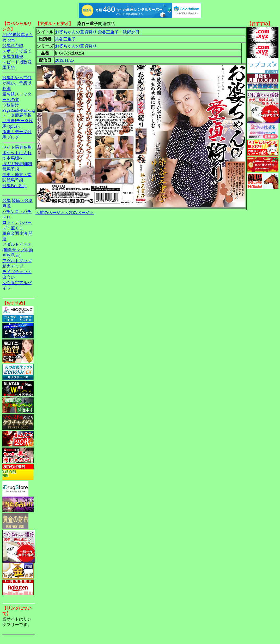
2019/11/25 (64, 60)
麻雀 (7, 206)
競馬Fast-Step (14, 186)
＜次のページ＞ (79, 213)
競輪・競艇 (22, 201)
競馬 (7, 201)
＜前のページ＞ (50, 213)
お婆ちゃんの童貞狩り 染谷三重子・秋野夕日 (97, 32)
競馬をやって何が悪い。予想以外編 (17, 83)
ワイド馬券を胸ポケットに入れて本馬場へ (17, 153)
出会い (9, 277)
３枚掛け (11, 105)
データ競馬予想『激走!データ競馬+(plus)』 (18, 121)
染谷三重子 (65, 39)
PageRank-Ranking (19, 110)
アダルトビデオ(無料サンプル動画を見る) (18, 250)
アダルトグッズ (17, 261)
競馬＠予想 (13, 46)
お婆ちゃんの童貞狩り (76, 46)
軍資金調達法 (15, 233)
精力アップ (13, 266)
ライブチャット (17, 272)
